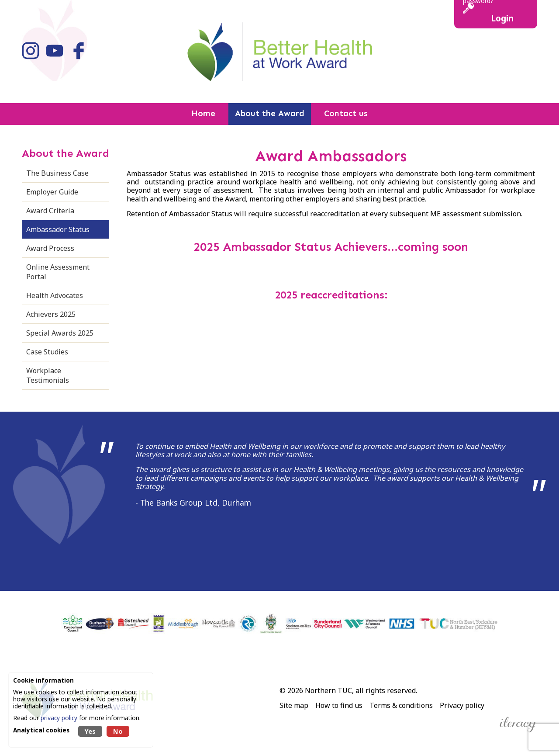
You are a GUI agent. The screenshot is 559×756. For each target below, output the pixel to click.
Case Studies (47, 352)
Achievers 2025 (51, 314)
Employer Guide (52, 192)
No (118, 731)
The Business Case (57, 173)
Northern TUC (328, 690)
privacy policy (59, 718)
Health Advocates (55, 295)
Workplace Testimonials (48, 375)
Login (502, 18)
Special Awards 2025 (60, 333)
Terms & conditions (401, 705)
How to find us (339, 705)
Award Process (50, 248)
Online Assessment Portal (58, 272)
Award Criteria (50, 211)
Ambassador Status (58, 229)
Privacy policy (462, 705)
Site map (294, 705)
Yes (90, 731)
